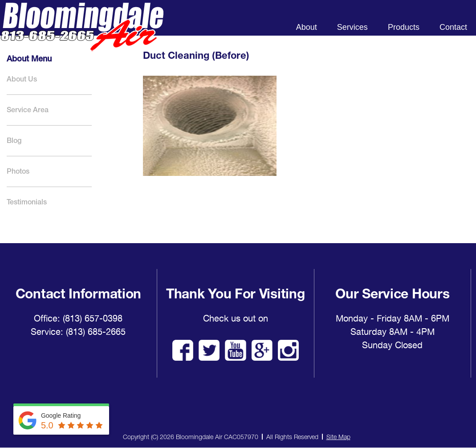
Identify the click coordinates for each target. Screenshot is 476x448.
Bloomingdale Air (82, 35)
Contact (453, 27)
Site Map (338, 437)
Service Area (28, 110)
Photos (18, 171)
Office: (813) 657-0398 (78, 318)
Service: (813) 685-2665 (78, 332)
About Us (22, 79)
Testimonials (27, 202)
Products (404, 27)
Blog (14, 141)
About (307, 27)
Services (352, 27)
